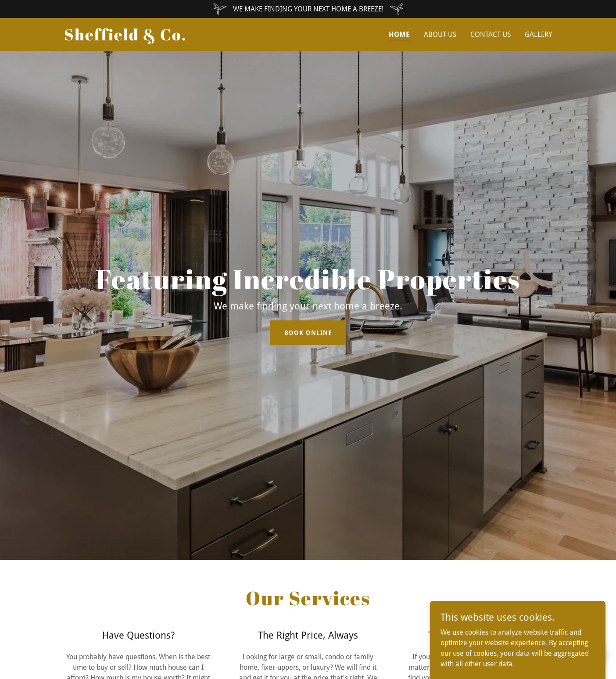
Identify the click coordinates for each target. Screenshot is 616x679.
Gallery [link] (538, 34)
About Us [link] (440, 34)
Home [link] (399, 34)
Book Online (308, 333)
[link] (125, 38)
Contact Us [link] (491, 34)
